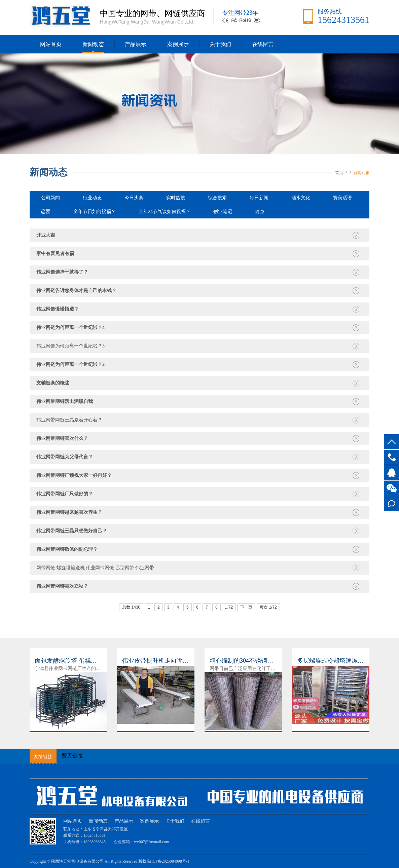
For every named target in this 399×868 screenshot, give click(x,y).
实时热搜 (176, 198)
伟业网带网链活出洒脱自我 (65, 401)
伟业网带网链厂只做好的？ (65, 494)
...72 (229, 607)
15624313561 (391, 457)
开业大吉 (46, 235)
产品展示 (136, 44)
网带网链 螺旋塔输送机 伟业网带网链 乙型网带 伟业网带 (95, 568)
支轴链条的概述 (53, 383)
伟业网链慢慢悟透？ (58, 309)
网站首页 (51, 44)
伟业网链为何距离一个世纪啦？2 (70, 364)
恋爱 (46, 212)
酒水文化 (301, 198)
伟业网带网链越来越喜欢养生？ (69, 512)
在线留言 (391, 504)
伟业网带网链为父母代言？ (65, 457)
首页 (339, 173)
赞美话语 (342, 198)
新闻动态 (93, 44)
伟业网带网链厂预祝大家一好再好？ (74, 475)
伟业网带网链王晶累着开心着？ (69, 420)
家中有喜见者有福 (55, 254)
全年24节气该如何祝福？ (165, 212)
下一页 (246, 607)
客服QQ (391, 473)
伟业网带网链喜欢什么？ (62, 438)
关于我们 (220, 44)
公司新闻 (50, 198)
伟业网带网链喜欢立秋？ (62, 586)
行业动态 (92, 198)
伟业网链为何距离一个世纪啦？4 (70, 327)
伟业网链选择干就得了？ (62, 272)
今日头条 (134, 198)
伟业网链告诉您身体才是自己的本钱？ (76, 291)
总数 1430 (131, 607)
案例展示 (178, 44)
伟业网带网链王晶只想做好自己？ (72, 531)
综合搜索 (217, 198)
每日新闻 (259, 198)
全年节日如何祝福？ (95, 212)
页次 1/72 (268, 607)
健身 (260, 212)
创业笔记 (223, 212)
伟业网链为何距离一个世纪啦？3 (70, 346)
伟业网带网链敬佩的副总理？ (67, 549)
